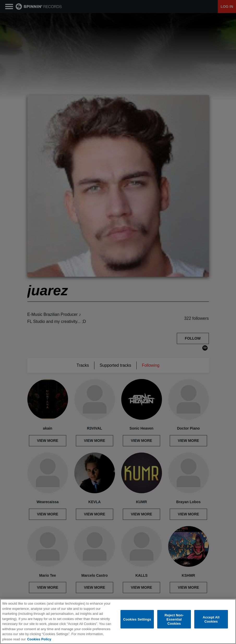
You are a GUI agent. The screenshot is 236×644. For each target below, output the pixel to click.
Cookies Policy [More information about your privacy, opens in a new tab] (39, 639)
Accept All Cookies (211, 619)
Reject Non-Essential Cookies (174, 619)
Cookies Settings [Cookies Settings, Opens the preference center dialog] (137, 619)
